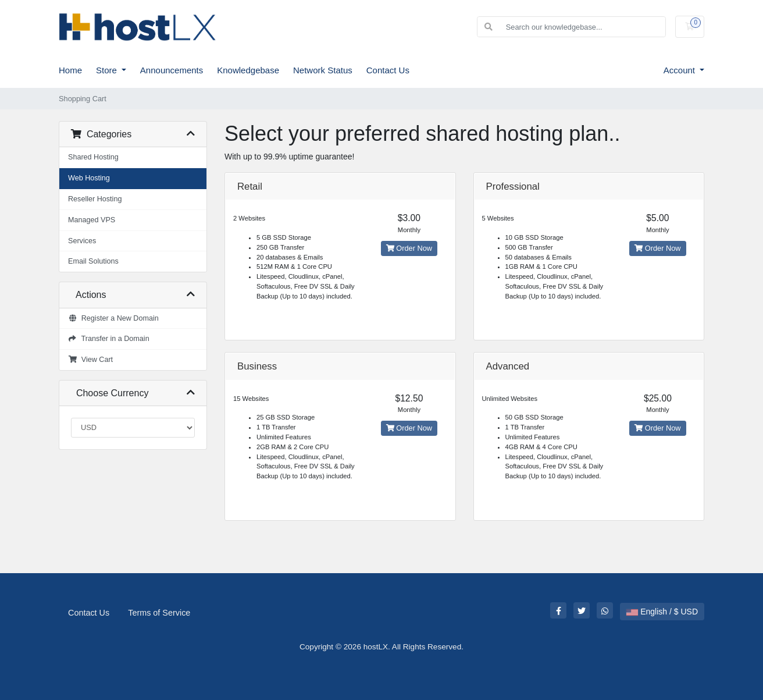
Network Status (323, 70)
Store (108, 70)
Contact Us (388, 70)
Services (82, 241)
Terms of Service (159, 613)
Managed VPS (92, 220)
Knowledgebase (248, 70)
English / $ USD (662, 612)
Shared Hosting (93, 157)
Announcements (172, 70)
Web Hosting (89, 178)
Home (70, 70)
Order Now (409, 248)
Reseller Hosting (95, 199)
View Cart (90, 360)
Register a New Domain (113, 318)
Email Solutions (93, 261)
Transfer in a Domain (109, 339)
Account (680, 70)
